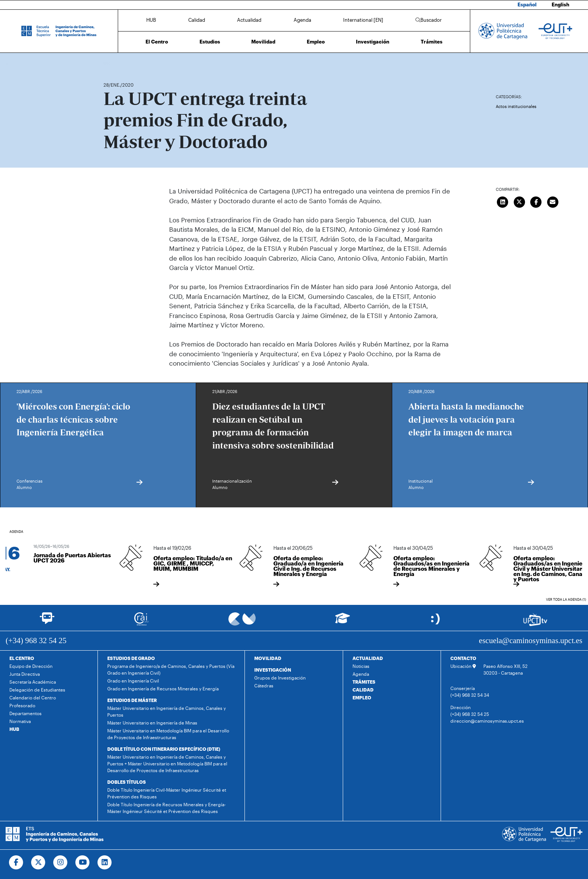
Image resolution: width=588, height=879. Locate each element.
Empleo (316, 42)
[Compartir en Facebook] (536, 201)
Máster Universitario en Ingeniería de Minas (152, 723)
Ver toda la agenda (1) (566, 599)
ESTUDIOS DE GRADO (131, 658)
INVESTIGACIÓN (273, 670)
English (560, 4)
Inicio (109, 63)
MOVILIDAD (268, 658)
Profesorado (22, 705)
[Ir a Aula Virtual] (343, 622)
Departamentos (25, 713)
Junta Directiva (25, 674)
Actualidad (249, 20)
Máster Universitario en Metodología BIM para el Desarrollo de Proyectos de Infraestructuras (168, 734)
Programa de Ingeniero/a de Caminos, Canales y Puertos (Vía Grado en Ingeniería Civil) (171, 669)
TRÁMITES (364, 682)
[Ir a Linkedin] (105, 862)
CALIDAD (363, 690)
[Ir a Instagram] (61, 862)
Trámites (432, 42)
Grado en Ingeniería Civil (133, 681)
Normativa (20, 721)
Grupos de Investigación (280, 678)
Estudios (210, 42)
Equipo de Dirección (31, 666)
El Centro (157, 42)
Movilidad (263, 42)
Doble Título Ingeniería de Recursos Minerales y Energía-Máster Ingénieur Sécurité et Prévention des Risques (166, 808)
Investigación (373, 42)
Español (527, 4)
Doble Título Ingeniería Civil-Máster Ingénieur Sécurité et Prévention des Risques (167, 793)
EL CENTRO (22, 658)
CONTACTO (463, 658)
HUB (151, 20)
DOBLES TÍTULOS (127, 782)
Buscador (429, 20)
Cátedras (264, 685)
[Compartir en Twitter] (519, 201)
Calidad (197, 20)
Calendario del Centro (33, 697)
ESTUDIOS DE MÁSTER (132, 700)
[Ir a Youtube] (83, 862)
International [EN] (363, 20)
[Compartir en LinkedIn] (503, 201)
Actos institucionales (516, 106)
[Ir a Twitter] (38, 862)
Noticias (361, 666)
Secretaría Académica (33, 682)
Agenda (302, 20)
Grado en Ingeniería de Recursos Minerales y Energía (163, 688)
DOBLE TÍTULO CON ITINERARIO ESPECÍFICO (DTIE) (164, 749)
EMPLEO (362, 697)
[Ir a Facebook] (16, 862)
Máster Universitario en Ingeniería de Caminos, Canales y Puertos (166, 711)
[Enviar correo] (553, 201)
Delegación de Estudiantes (37, 690)
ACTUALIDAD (368, 658)
